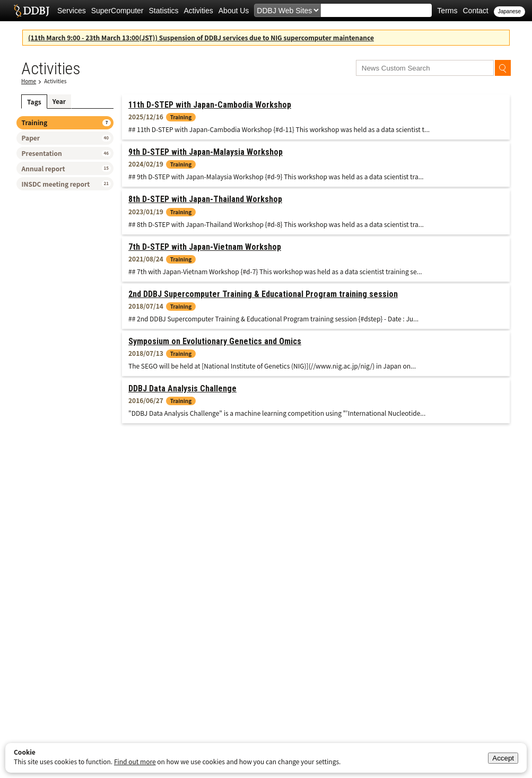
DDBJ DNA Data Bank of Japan (32, 11)
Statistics (164, 11)
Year (59, 101)
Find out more (135, 761)
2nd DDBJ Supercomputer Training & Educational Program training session (263, 294)
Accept (503, 758)
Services (72, 11)
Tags (34, 102)
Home (29, 81)
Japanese (509, 11)
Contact (475, 11)
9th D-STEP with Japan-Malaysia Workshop (206, 152)
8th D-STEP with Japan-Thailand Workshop (205, 199)
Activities (199, 11)
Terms (447, 11)
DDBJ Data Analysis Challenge (182, 388)
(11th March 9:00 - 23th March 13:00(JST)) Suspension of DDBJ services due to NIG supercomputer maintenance (201, 37)
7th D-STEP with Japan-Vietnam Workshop (205, 247)
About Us (234, 11)
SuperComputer (117, 11)
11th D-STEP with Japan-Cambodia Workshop (210, 105)
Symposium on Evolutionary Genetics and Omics (215, 341)
